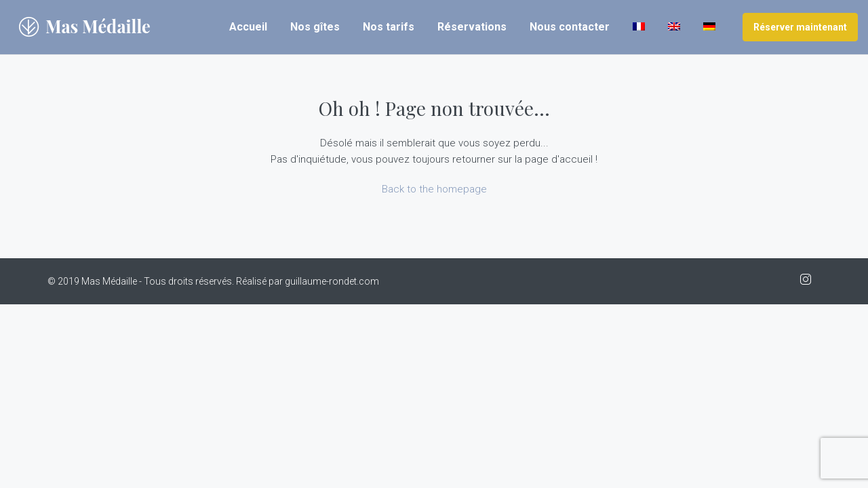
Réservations (472, 27)
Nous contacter (570, 27)
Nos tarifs (389, 27)
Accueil (248, 27)
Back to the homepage (434, 189)
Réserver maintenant (800, 27)
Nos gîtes (315, 27)
